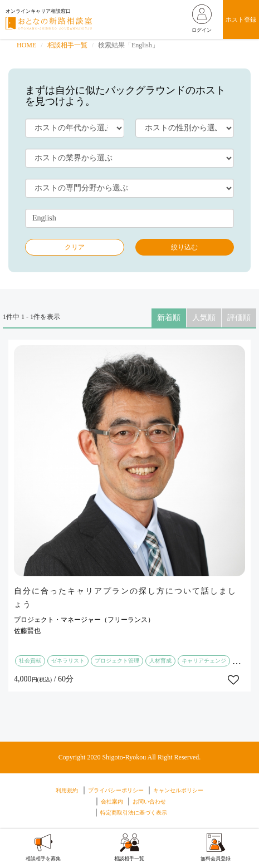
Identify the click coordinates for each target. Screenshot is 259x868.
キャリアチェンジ (204, 661)
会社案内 (112, 801)
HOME (26, 45)
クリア (75, 247)
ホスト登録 (241, 19)
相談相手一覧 (67, 45)
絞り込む (184, 247)
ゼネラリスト (68, 661)
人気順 (204, 318)
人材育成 (160, 661)
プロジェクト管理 (117, 661)
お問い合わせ (149, 801)
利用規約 (67, 790)
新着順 (169, 318)
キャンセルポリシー (178, 790)
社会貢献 (30, 661)
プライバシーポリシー (116, 790)
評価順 (239, 318)
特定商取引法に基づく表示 (134, 813)
